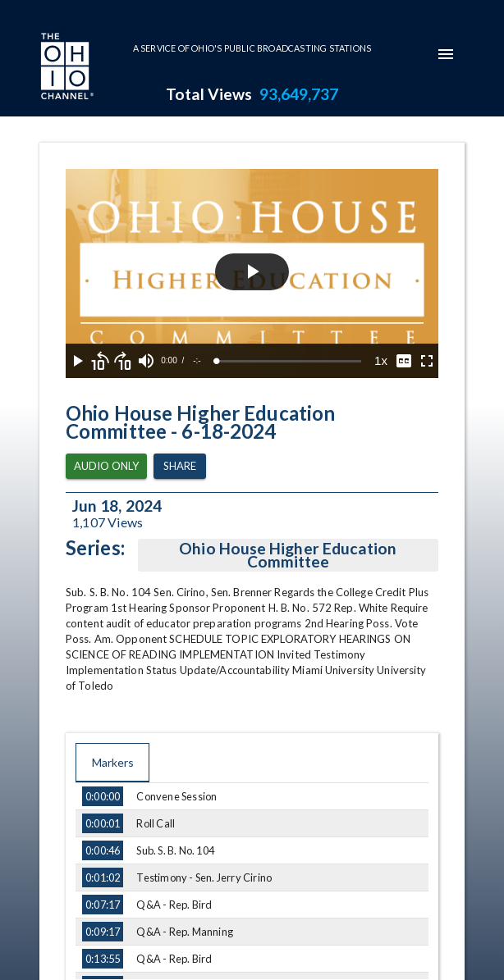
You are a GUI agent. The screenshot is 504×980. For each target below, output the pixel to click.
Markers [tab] (112, 763)
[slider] (289, 361)
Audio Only (106, 466)
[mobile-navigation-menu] (446, 54)
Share (180, 466)
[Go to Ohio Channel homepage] (66, 68)
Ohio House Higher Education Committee (288, 555)
